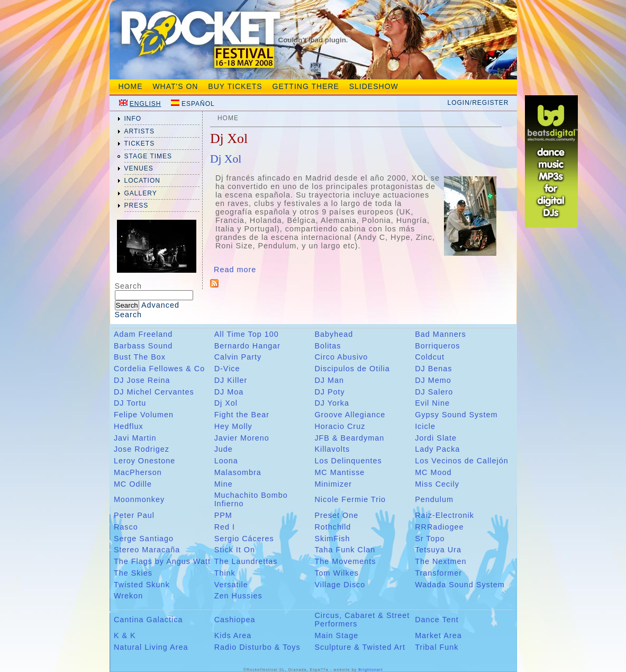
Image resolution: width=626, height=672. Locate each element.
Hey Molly (233, 426)
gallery (141, 193)
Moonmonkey (139, 499)
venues (139, 168)
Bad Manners (441, 334)
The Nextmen (441, 561)
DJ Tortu (130, 403)
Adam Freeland (143, 334)
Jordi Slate (436, 438)
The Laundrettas (246, 561)
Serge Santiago (144, 539)
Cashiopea (235, 620)
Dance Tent (437, 620)
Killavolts (332, 449)
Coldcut (430, 357)
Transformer (438, 573)
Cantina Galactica (148, 620)
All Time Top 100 (247, 334)
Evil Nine (432, 403)
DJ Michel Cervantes (154, 392)
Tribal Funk (437, 647)
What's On (175, 86)
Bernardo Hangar (247, 346)
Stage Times (148, 156)
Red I (225, 527)
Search (129, 286)
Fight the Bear (242, 415)
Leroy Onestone (144, 461)
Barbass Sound (143, 346)
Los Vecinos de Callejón (462, 461)
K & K (125, 635)
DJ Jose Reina (142, 380)
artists (139, 131)
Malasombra (238, 472)
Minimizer (333, 484)
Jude (224, 449)
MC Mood (433, 472)
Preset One (336, 515)
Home (131, 86)
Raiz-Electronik (444, 515)
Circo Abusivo (341, 357)
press (137, 205)
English (146, 104)
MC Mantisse (339, 472)
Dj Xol (226, 159)
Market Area (438, 635)
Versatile (231, 585)
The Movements (345, 561)
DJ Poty (329, 392)
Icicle (425, 426)
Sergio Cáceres (244, 539)
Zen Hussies (238, 596)
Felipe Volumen (144, 415)
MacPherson (138, 472)
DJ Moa (229, 392)
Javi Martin (135, 438)
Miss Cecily (437, 484)
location (142, 181)
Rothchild (333, 527)
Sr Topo (430, 539)
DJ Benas (433, 369)
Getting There (306, 86)
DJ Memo (433, 380)
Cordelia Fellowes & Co (159, 369)
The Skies (133, 573)
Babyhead (334, 334)
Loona (226, 461)
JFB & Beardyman (349, 438)
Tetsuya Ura (438, 550)
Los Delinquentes (348, 461)
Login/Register (478, 103)
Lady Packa (437, 449)
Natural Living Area (151, 647)
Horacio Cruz (340, 426)
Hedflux (129, 426)
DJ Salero (434, 392)
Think (225, 573)
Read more (235, 270)
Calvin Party (238, 357)
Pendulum (434, 499)
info (133, 119)
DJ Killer (231, 380)
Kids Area (233, 635)
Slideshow (374, 86)
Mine (224, 484)
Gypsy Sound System (456, 415)
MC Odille (133, 484)
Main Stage (336, 635)
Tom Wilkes (337, 573)
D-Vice (227, 369)
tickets (140, 144)
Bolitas (328, 346)
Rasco (126, 527)
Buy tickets (235, 86)
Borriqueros (437, 346)
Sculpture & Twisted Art (360, 647)
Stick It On (235, 550)
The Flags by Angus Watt (162, 561)
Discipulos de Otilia (352, 369)
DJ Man (329, 380)
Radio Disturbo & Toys (257, 647)
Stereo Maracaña (147, 550)
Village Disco (340, 585)
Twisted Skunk (142, 585)
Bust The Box (140, 357)
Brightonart (370, 670)
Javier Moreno (242, 438)
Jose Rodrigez (142, 449)
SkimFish (332, 539)
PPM (223, 515)
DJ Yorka (332, 403)
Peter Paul (134, 515)
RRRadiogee (439, 527)
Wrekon (128, 596)
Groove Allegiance (350, 415)
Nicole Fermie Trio (350, 499)
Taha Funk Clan (345, 550)
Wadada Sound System (460, 585)
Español (198, 104)
